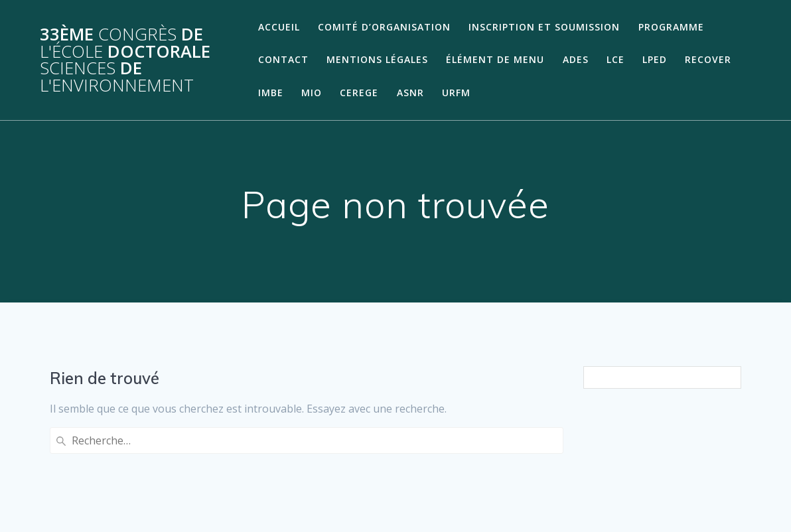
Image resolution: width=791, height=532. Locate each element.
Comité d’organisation (384, 27)
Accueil (279, 27)
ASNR (410, 93)
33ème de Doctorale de (125, 60)
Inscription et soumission (544, 27)
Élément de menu (495, 59)
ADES (576, 59)
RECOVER (708, 59)
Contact (283, 59)
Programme (671, 27)
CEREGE (359, 93)
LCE (615, 59)
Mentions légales (377, 59)
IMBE (271, 93)
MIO (312, 93)
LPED (655, 59)
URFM (456, 93)
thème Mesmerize (657, 498)
